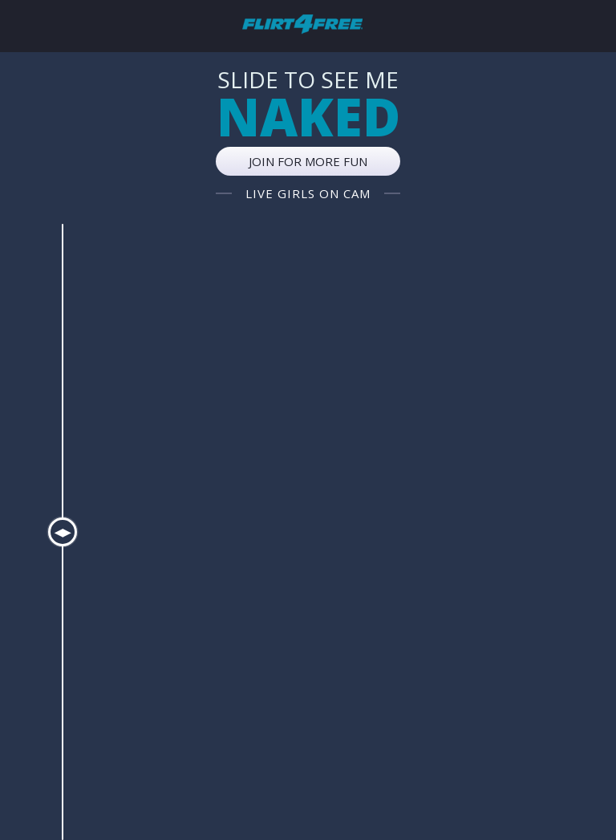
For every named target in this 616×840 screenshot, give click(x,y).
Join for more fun (308, 161)
